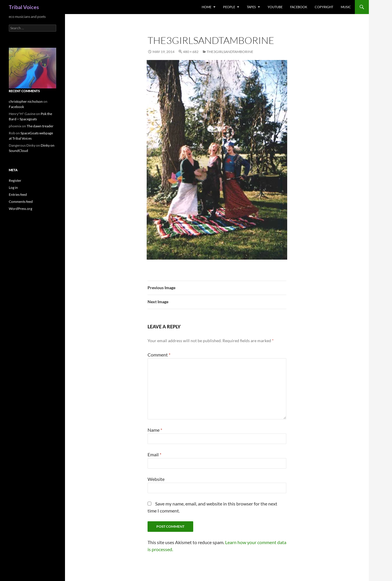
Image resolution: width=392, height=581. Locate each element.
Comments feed (21, 202)
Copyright (324, 7)
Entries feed (18, 194)
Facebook (299, 7)
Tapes (251, 7)
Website (156, 479)
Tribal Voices (24, 7)
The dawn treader (40, 126)
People (229, 7)
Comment (159, 355)
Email (154, 454)
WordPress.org (20, 209)
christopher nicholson (26, 101)
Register (15, 180)
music (346, 7)
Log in (13, 187)
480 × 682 (191, 52)
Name (155, 430)
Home (207, 7)
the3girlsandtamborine (230, 52)
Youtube (275, 7)
